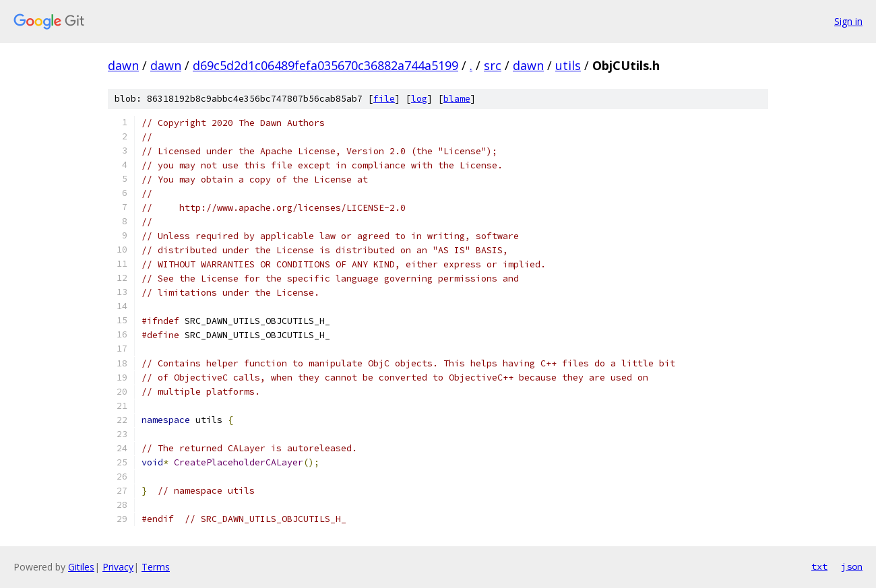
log (419, 99)
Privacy (118, 567)
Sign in (848, 21)
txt (819, 566)
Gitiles (81, 567)
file (384, 99)
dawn (123, 65)
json (852, 566)
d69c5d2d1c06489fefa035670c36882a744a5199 (325, 65)
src (493, 65)
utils (568, 65)
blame (457, 99)
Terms (156, 567)
